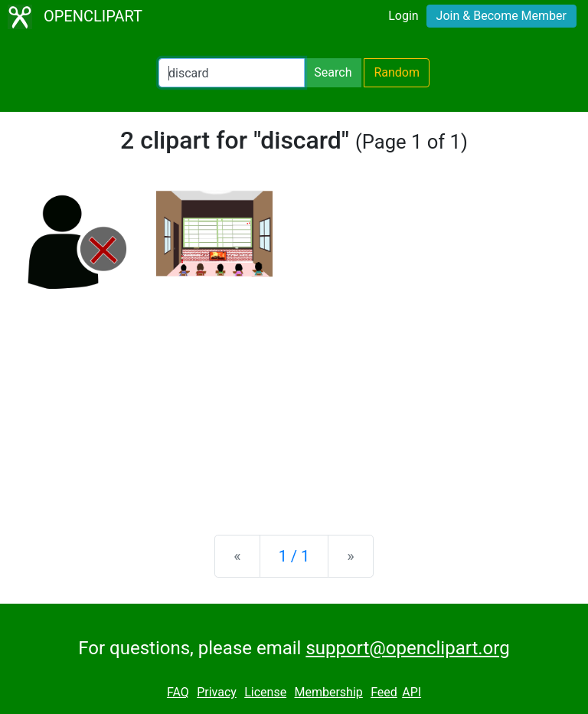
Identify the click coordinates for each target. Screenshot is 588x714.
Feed (384, 692)
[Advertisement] (294, 403)
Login (403, 16)
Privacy (217, 692)
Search (333, 72)
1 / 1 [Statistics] (294, 556)
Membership (328, 692)
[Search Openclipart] (232, 73)
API (412, 692)
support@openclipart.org (407, 648)
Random (397, 72)
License (265, 692)
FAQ (178, 692)
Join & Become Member (501, 16)
